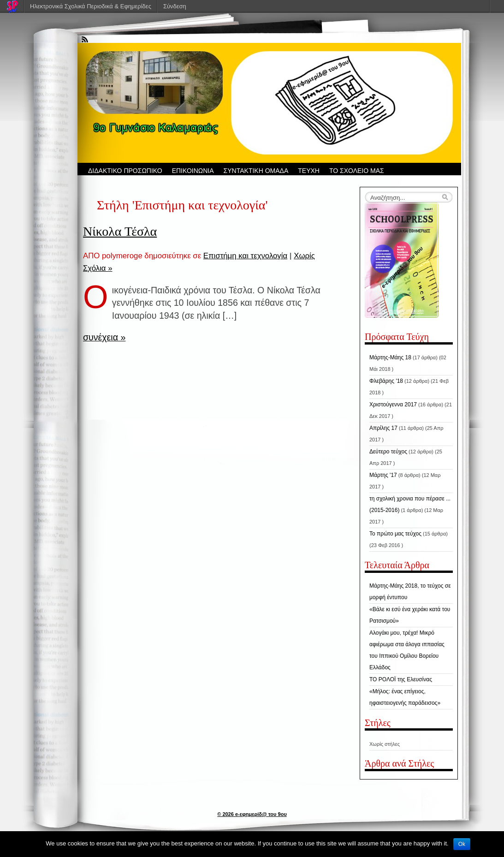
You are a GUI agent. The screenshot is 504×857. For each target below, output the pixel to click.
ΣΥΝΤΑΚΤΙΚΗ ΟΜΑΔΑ (256, 171)
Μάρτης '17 (383, 475)
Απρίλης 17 (383, 428)
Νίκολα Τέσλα (120, 231)
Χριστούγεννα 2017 (393, 405)
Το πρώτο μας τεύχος (395, 534)
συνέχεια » (104, 337)
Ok (462, 844)
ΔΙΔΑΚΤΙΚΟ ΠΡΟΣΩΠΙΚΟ (125, 171)
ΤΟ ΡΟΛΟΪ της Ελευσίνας (401, 679)
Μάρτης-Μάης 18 (390, 357)
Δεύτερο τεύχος (388, 452)
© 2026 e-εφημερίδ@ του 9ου (252, 814)
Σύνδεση (175, 6)
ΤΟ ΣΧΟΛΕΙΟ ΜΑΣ (357, 171)
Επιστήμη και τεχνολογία (245, 256)
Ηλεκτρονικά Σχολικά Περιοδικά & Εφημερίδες (91, 6)
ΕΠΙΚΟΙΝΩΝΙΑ (193, 171)
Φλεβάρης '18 (386, 381)
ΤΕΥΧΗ (309, 171)
